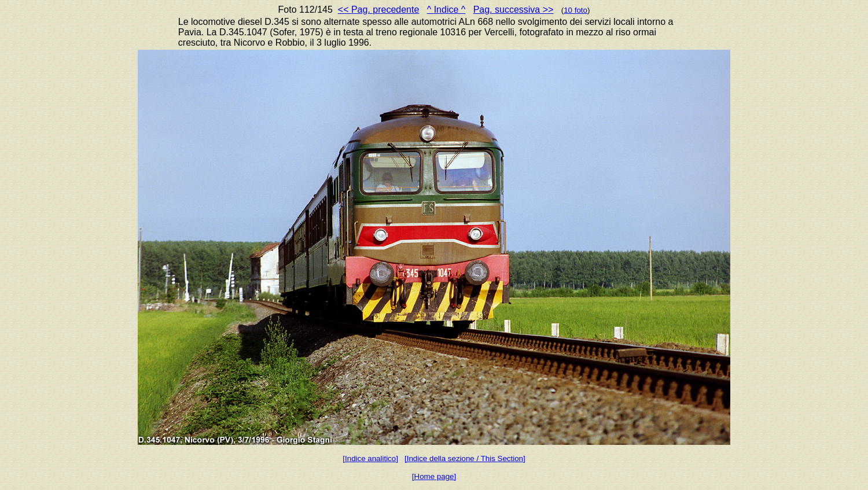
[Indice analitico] (370, 458)
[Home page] (434, 476)
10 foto (575, 10)
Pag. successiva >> (514, 10)
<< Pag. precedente (379, 10)
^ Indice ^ (446, 10)
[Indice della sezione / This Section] (465, 458)
